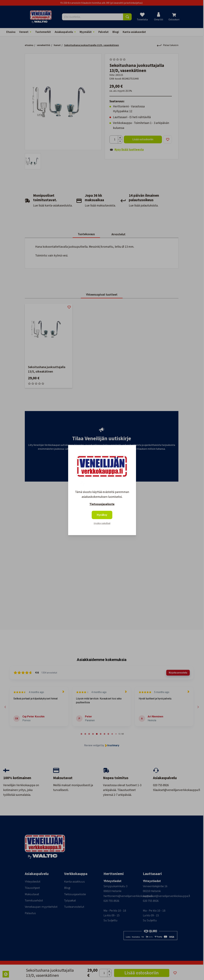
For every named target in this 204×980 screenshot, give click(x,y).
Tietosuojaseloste (102, 504)
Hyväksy (102, 515)
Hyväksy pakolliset (102, 523)
